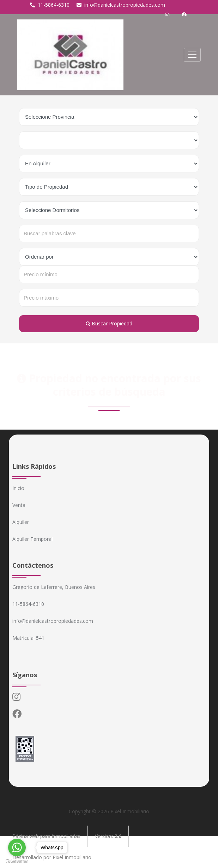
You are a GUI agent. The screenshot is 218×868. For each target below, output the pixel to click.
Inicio (18, 488)
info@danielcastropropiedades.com (121, 5)
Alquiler (21, 522)
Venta (19, 505)
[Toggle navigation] (192, 55)
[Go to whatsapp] (17, 848)
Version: (108, 836)
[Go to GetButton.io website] (17, 861)
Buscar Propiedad (109, 323)
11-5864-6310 (50, 5)
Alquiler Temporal (32, 539)
